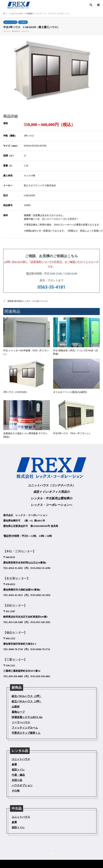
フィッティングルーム (25, 728)
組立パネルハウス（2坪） (27, 696)
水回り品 (17, 780)
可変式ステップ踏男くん (26, 733)
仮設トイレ (18, 770)
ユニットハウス (10, 22)
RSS (51, 853)
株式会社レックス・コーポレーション (31, 301)
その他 (16, 791)
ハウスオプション (22, 785)
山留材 (16, 707)
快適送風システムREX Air (27, 717)
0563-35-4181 (51, 287)
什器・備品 (18, 775)
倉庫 (14, 764)
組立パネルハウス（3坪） (27, 701)
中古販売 (23, 22)
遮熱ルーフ (18, 712)
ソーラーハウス (21, 722)
